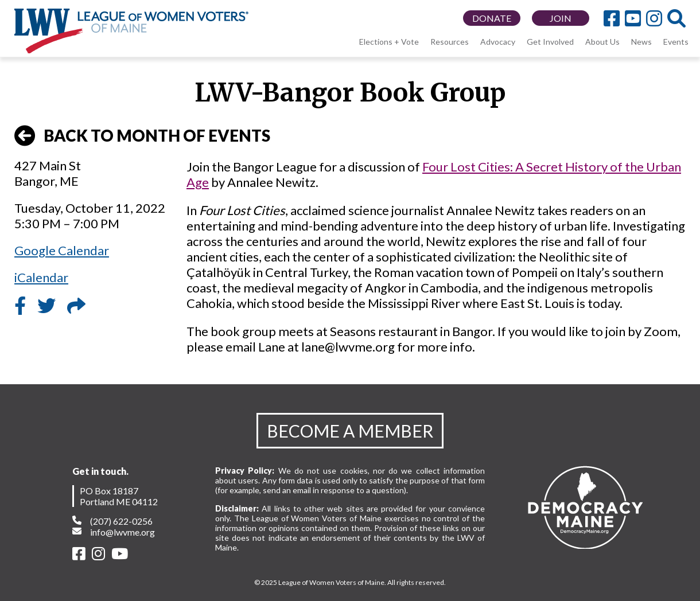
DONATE (492, 18)
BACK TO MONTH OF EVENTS (142, 136)
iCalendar (41, 277)
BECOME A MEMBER (350, 431)
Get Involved (550, 42)
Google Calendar (62, 250)
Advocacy (498, 42)
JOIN (561, 18)
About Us (602, 42)
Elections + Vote (389, 42)
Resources (450, 42)
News (641, 42)
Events (676, 42)
